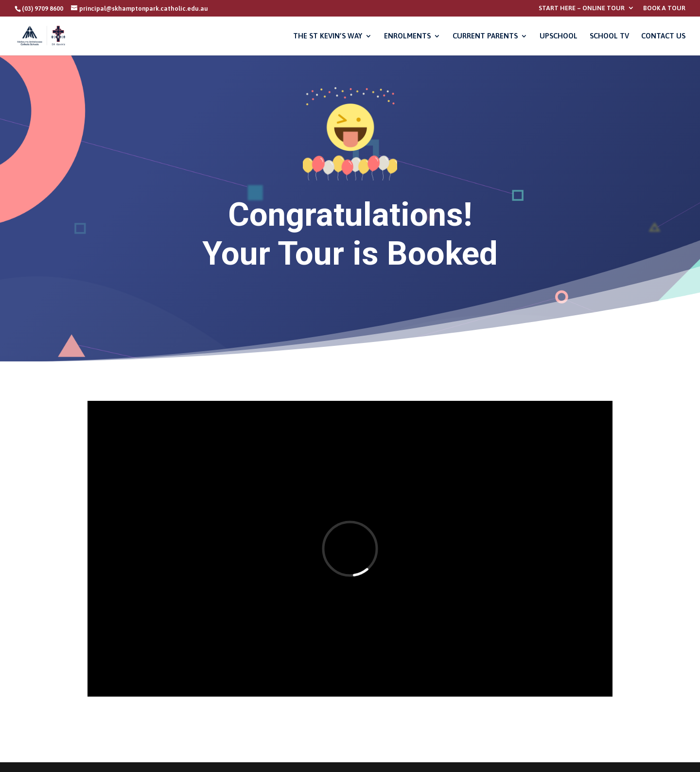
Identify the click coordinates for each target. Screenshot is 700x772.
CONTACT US (663, 36)
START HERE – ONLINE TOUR (582, 8)
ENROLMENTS (407, 36)
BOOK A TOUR (664, 8)
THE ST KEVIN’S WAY (328, 36)
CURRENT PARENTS (485, 36)
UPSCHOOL (559, 36)
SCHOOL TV (609, 36)
